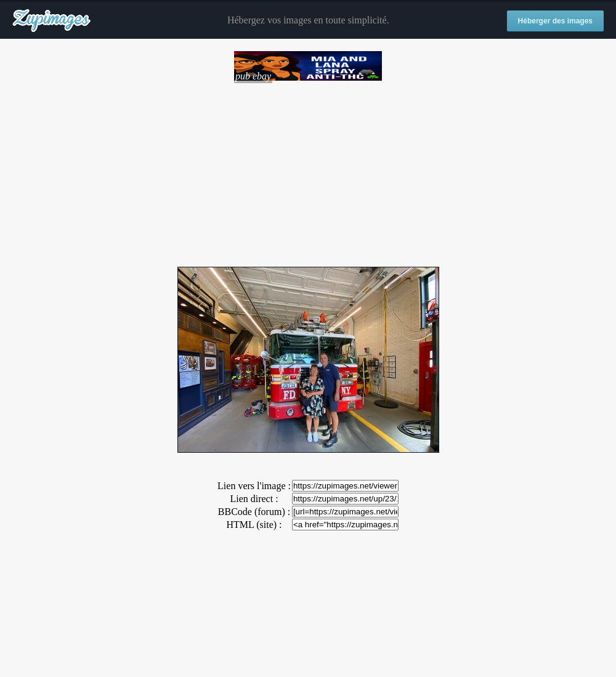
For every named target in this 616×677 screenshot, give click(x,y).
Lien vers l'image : (254, 486)
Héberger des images (555, 21)
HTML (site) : (254, 525)
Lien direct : (254, 499)
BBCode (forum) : (254, 512)
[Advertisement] (308, 169)
